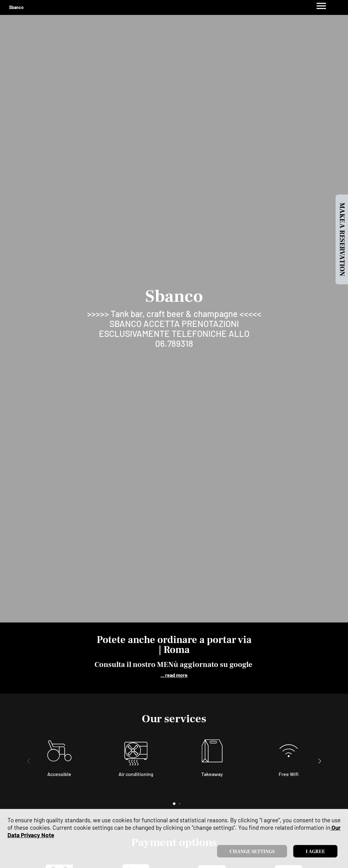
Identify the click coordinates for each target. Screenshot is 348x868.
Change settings (252, 852)
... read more (174, 675)
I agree (315, 852)
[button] (320, 761)
